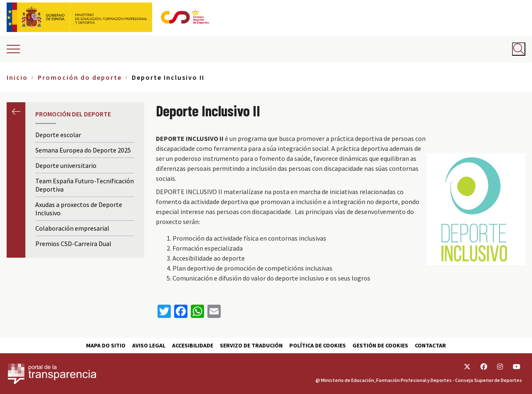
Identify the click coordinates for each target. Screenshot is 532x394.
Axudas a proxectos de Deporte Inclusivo (79, 209)
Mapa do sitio (106, 345)
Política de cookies (318, 345)
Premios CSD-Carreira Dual (73, 244)
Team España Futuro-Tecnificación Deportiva (85, 185)
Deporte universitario (66, 165)
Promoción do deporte (80, 77)
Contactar (430, 345)
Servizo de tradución (251, 345)
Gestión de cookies (380, 345)
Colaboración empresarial (72, 228)
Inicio (17, 77)
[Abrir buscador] (519, 49)
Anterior (16, 112)
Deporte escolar (58, 135)
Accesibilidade (193, 345)
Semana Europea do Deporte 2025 (83, 150)
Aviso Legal (149, 345)
